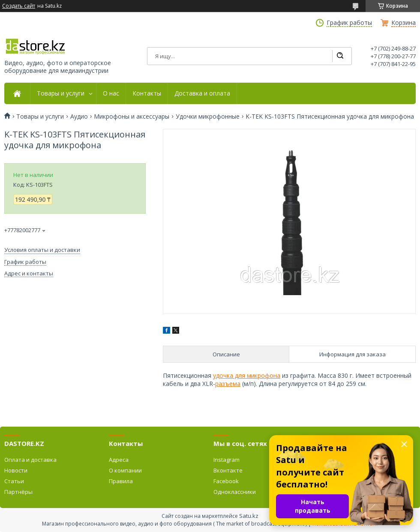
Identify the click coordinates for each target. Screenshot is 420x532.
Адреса (119, 460)
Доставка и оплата (202, 93)
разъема (228, 384)
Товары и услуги (61, 93)
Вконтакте (228, 470)
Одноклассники (235, 492)
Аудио (79, 117)
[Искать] (340, 56)
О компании (125, 470)
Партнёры (18, 492)
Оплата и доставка (30, 460)
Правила (121, 481)
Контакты (147, 93)
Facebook (226, 481)
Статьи (14, 481)
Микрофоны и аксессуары (132, 117)
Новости (16, 470)
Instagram (226, 460)
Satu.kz (249, 516)
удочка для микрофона (247, 375)
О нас (111, 93)
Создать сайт (19, 6)
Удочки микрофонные (208, 117)
